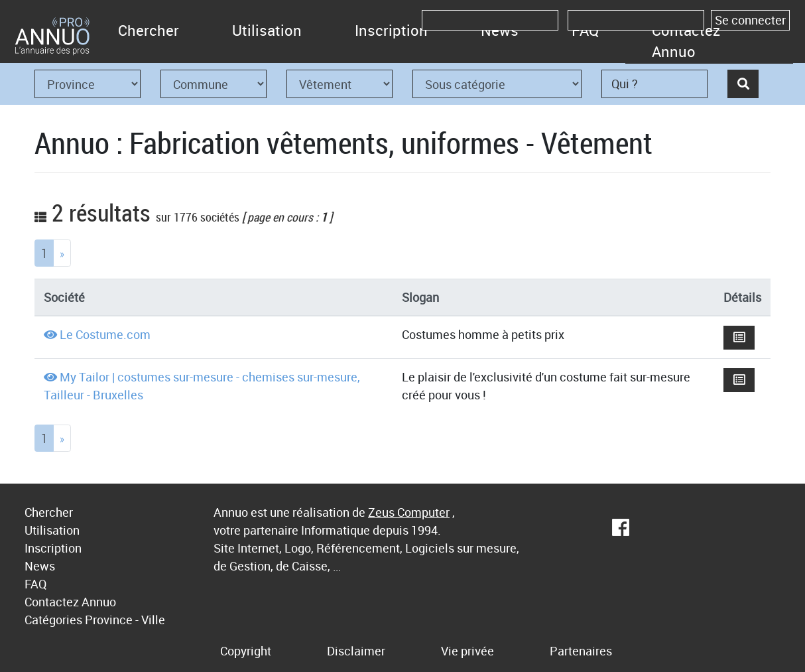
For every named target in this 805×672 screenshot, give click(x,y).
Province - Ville (125, 620)
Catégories (53, 620)
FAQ (35, 584)
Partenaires (581, 651)
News (40, 566)
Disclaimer (356, 651)
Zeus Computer (409, 512)
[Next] (62, 253)
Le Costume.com (105, 334)
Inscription (391, 30)
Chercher (149, 30)
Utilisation (267, 30)
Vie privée (467, 651)
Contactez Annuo (686, 41)
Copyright (246, 651)
